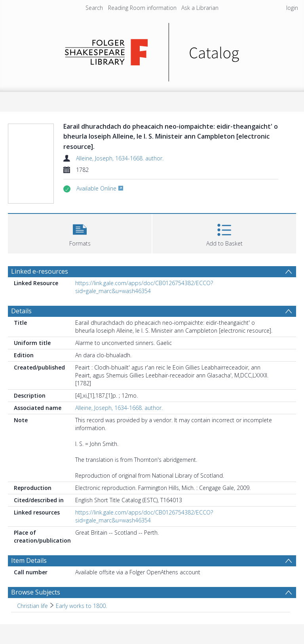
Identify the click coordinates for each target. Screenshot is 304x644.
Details (21, 311)
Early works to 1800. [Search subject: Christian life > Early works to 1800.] (81, 606)
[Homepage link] (152, 50)
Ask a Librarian (200, 8)
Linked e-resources (40, 271)
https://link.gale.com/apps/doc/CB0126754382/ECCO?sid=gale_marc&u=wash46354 (144, 287)
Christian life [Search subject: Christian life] (32, 606)
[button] (80, 233)
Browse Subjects (36, 592)
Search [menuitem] (94, 8)
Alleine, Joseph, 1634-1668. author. (120, 158)
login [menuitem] (292, 8)
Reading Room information (142, 8)
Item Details (29, 560)
